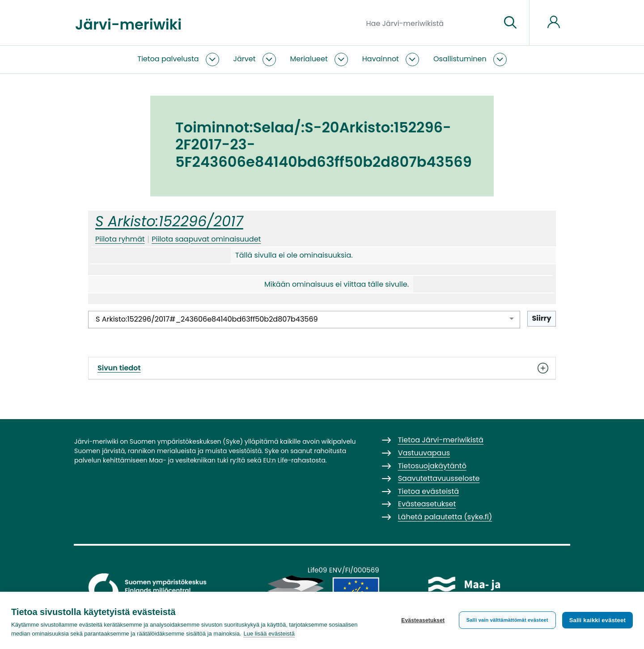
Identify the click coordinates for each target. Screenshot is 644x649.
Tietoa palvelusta (168, 59)
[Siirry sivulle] (510, 23)
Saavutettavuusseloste (439, 478)
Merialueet (309, 59)
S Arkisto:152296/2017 (169, 221)
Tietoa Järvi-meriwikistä (441, 440)
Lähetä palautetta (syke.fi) (445, 517)
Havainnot (381, 59)
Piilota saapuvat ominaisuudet (206, 239)
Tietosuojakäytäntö (432, 466)
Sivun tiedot (322, 368)
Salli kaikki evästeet (597, 620)
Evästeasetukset (423, 620)
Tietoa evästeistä (428, 491)
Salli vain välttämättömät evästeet (507, 620)
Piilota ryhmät (120, 239)
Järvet (245, 59)
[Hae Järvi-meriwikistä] (430, 23)
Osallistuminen (460, 59)
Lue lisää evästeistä (269, 634)
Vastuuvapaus (424, 453)
